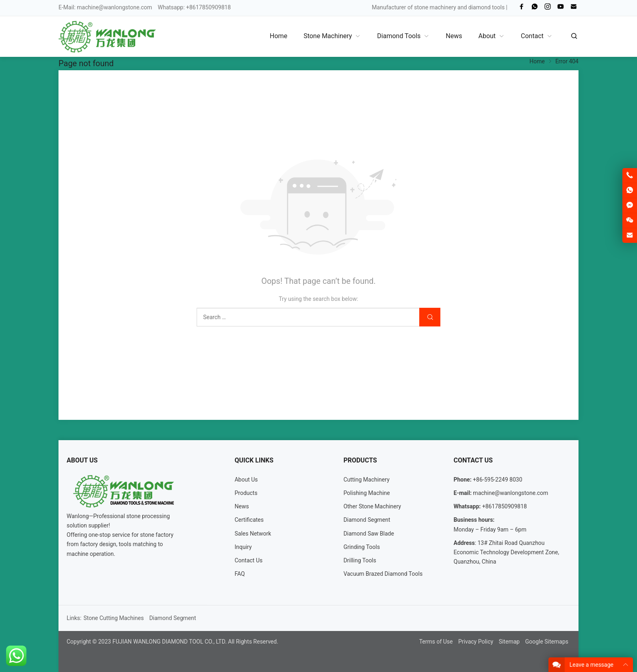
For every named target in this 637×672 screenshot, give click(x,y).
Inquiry (243, 547)
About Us (246, 480)
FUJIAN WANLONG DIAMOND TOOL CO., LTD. (170, 642)
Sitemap (509, 642)
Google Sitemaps (547, 642)
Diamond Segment (367, 520)
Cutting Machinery (366, 480)
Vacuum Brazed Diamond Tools (383, 574)
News (242, 506)
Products (246, 493)
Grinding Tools (362, 547)
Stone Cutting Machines (114, 618)
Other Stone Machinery (372, 506)
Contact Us (248, 560)
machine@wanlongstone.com (114, 7)
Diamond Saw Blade (369, 534)
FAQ (239, 574)
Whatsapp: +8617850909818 (194, 7)
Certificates (249, 520)
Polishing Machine (366, 493)
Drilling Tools (360, 560)
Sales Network (253, 534)
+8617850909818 (505, 506)
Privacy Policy (476, 642)
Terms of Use (436, 642)
